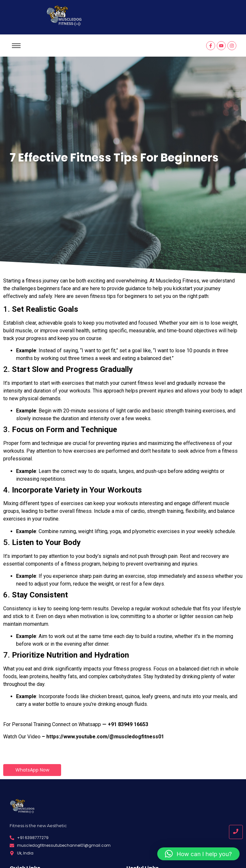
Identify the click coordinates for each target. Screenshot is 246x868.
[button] (198, 854)
